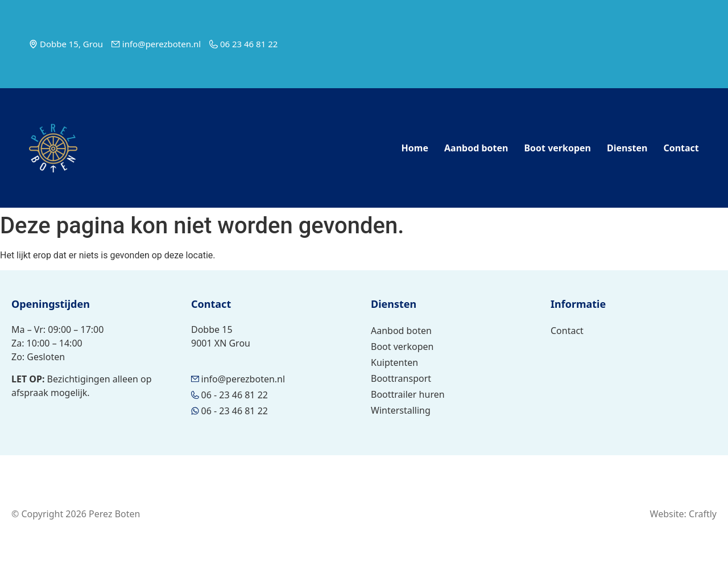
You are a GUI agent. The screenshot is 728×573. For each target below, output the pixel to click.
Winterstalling (401, 410)
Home (415, 148)
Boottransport (401, 378)
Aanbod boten (476, 148)
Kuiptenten (394, 362)
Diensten (627, 148)
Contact (681, 148)
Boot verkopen (557, 148)
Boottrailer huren (408, 394)
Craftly (703, 514)
